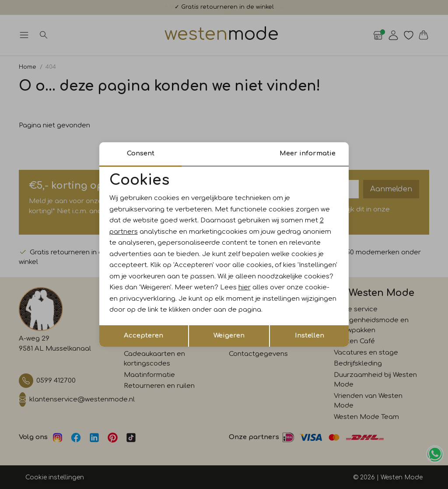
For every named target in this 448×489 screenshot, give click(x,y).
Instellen (310, 336)
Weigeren (229, 336)
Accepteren (143, 336)
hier (245, 287)
